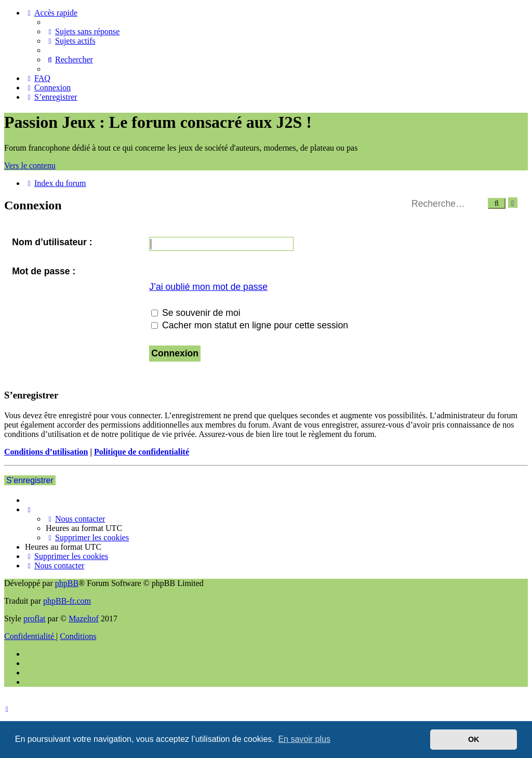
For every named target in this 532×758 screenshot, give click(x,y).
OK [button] (474, 739)
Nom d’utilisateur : (52, 242)
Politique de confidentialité (142, 452)
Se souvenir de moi (196, 313)
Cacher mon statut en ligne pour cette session (250, 325)
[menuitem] (83, 31)
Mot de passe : (44, 271)
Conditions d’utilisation (46, 452)
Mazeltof (84, 619)
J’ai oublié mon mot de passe (208, 287)
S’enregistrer (30, 480)
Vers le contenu (30, 165)
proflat (35, 619)
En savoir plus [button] (304, 739)
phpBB (67, 583)
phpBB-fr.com (67, 601)
